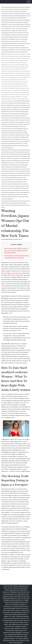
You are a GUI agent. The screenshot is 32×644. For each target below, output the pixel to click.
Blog (13, 152)
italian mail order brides (15, 273)
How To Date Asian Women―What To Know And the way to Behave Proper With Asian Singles (16, 250)
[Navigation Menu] (29, 2)
